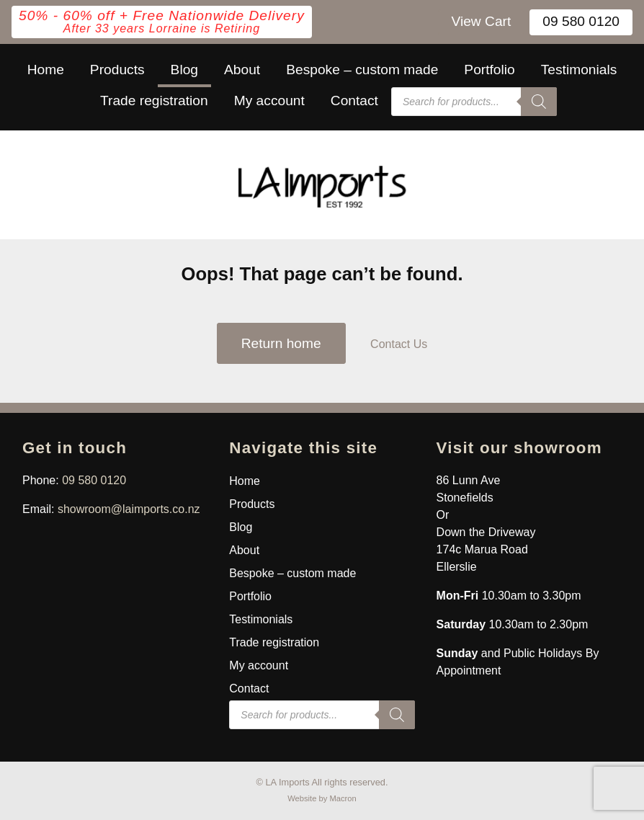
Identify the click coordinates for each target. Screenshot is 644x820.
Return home (281, 343)
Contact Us (399, 344)
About (242, 70)
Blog (184, 70)
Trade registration (154, 101)
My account (269, 101)
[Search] (539, 102)
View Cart (481, 21)
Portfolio (489, 70)
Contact (354, 101)
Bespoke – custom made (362, 70)
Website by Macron (322, 798)
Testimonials (579, 70)
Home (46, 70)
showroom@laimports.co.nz (129, 509)
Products (117, 70)
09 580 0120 (581, 21)
